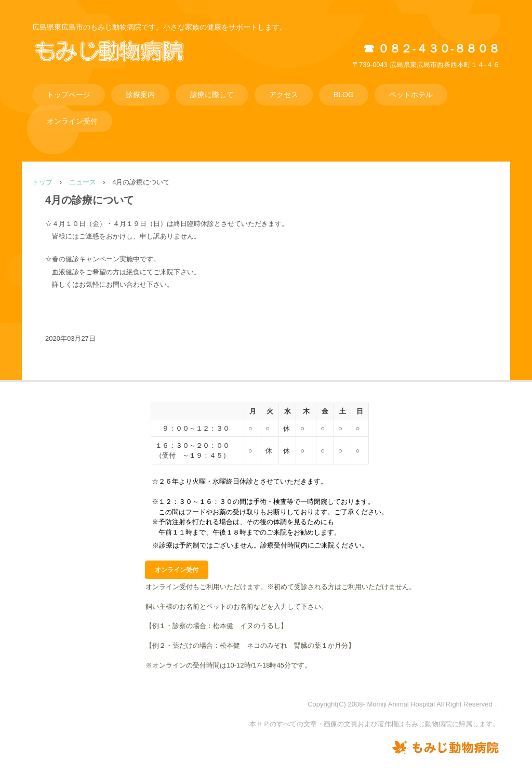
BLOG (344, 95)
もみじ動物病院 (124, 62)
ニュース (83, 182)
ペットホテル (411, 95)
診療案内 (140, 95)
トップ (42, 182)
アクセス (284, 95)
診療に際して (212, 95)
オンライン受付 (72, 121)
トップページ (69, 95)
